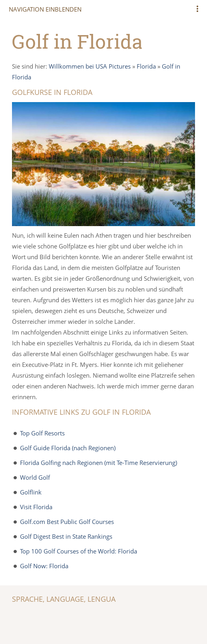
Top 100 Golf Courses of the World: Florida (79, 551)
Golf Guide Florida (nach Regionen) (68, 448)
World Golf (35, 477)
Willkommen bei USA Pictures (90, 66)
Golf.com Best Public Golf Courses (67, 522)
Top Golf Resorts (42, 433)
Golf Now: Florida (44, 566)
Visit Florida (36, 507)
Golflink (31, 492)
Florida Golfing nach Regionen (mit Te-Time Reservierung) (99, 463)
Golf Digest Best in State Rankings (66, 536)
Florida (146, 66)
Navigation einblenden (45, 9)
